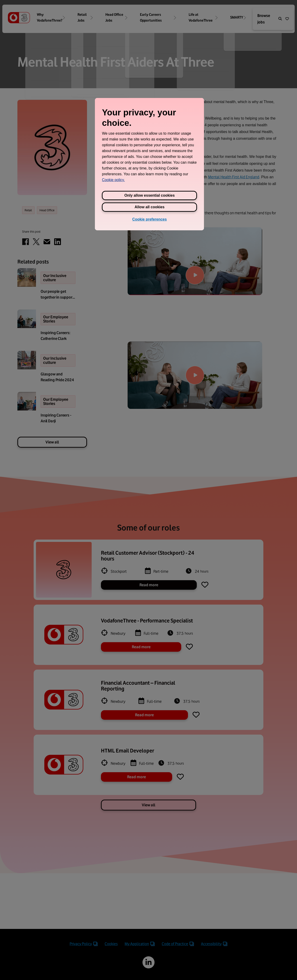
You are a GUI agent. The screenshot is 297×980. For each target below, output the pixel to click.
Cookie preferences (150, 219)
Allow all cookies (150, 207)
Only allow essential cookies (150, 195)
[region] (149, 164)
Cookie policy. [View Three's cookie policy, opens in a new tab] (113, 180)
